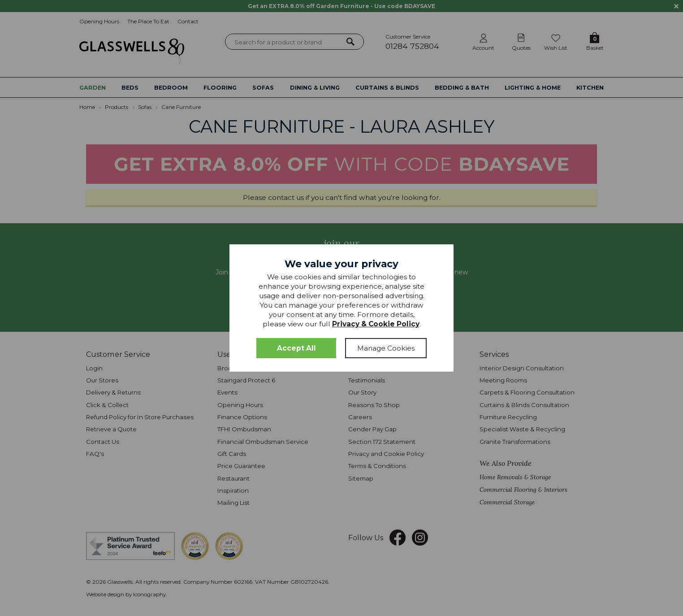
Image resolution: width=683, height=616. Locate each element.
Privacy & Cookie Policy (376, 324)
